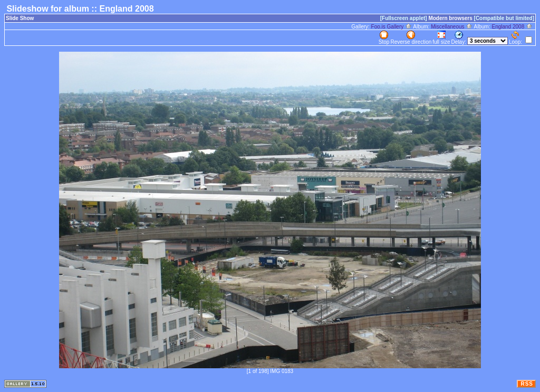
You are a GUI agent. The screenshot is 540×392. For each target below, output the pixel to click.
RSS (527, 384)
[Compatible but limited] (504, 18)
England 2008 (512, 27)
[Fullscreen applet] (404, 18)
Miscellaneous (452, 27)
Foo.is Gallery (392, 27)
